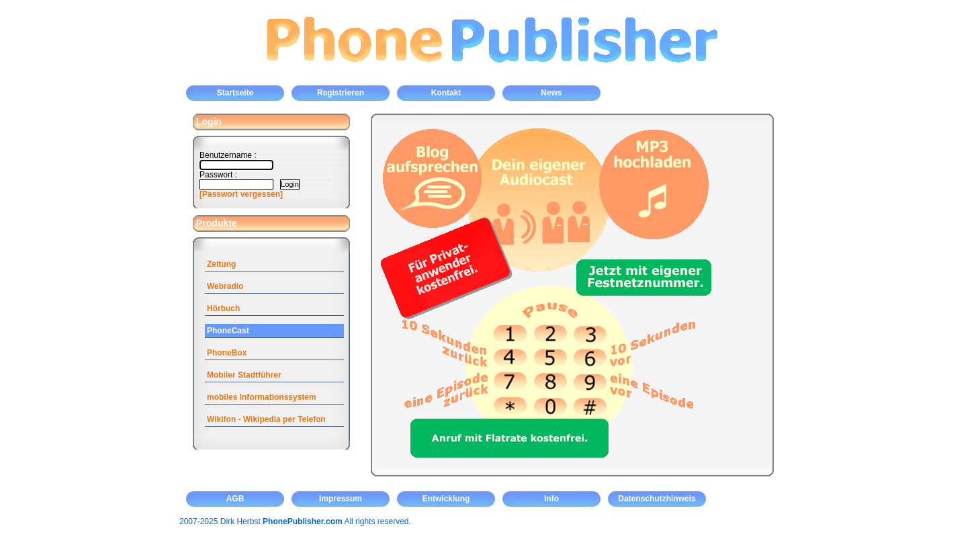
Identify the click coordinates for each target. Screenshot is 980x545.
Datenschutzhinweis (657, 499)
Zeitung (221, 264)
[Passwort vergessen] (241, 194)
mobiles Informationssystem (262, 397)
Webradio (225, 286)
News (551, 93)
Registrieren (341, 93)
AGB (235, 499)
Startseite (235, 93)
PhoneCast (228, 331)
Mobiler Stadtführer (244, 375)
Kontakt (446, 93)
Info (551, 499)
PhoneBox (227, 353)
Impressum (341, 499)
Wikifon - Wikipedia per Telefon (266, 419)
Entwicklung (446, 499)
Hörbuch (223, 308)
